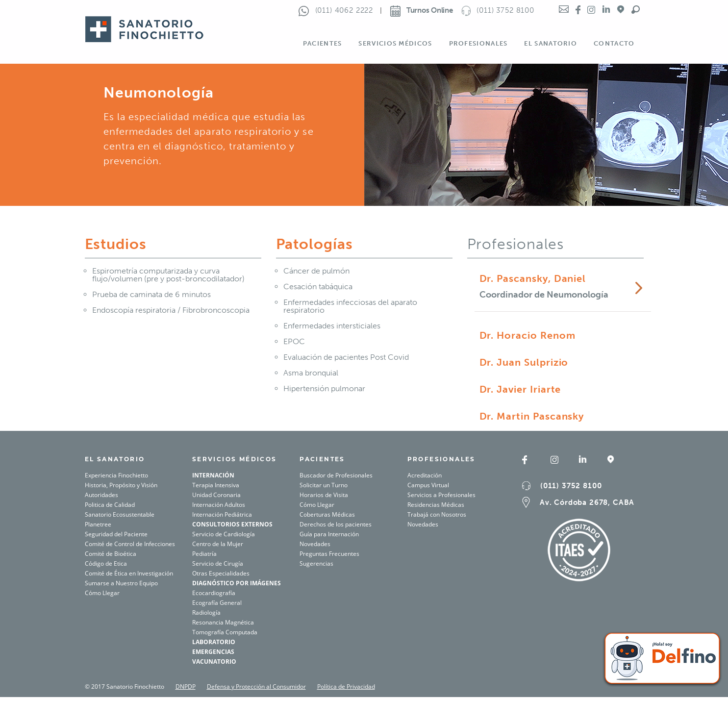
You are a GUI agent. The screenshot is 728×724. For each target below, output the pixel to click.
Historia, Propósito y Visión (121, 485)
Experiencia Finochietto (116, 475)
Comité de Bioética (111, 554)
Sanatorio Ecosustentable (120, 514)
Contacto (614, 43)
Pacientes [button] (323, 43)
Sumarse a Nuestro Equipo (121, 583)
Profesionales (441, 459)
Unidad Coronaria (216, 495)
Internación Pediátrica (222, 514)
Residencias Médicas (436, 505)
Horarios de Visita (324, 495)
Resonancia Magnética (223, 622)
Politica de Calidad (110, 505)
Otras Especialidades (221, 573)
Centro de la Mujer (218, 544)
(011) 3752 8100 (571, 486)
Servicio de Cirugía (218, 563)
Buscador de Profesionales (336, 475)
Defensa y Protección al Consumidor (256, 687)
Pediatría (204, 554)
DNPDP (186, 687)
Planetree (98, 524)
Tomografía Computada (225, 632)
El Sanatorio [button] (551, 43)
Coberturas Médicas (327, 514)
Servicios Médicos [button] (395, 43)
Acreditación (425, 475)
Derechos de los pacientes (336, 524)
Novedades (315, 544)
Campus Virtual (428, 485)
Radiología (206, 612)
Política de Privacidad (346, 687)
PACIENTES (322, 459)
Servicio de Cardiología (224, 534)
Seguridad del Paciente (116, 534)
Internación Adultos (219, 505)
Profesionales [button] (478, 43)
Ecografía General (217, 603)
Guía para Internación (329, 534)
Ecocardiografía (214, 593)
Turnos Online (422, 10)
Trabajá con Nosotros (437, 514)
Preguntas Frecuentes (329, 554)
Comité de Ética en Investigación (129, 573)
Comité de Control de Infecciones (130, 544)
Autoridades (101, 495)
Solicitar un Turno (324, 485)
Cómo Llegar (102, 593)
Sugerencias (316, 563)
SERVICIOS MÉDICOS (235, 459)
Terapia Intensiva (216, 485)
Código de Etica (106, 563)
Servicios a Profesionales (441, 495)
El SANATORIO (115, 459)
